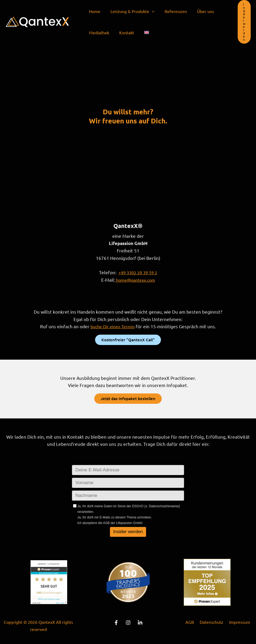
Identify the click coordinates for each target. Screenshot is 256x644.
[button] (150, 11)
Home (94, 11)
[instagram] (128, 622)
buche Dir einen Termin (113, 326)
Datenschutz (212, 621)
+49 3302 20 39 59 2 (138, 272)
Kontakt (124, 32)
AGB (191, 621)
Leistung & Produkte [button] (130, 11)
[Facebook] (116, 622)
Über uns (200, 11)
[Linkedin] (140, 622)
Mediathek (98, 32)
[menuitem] (143, 32)
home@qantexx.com (135, 279)
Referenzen (172, 11)
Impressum (238, 621)
